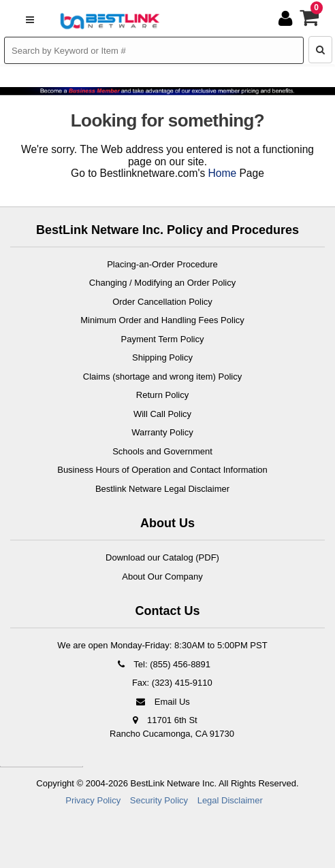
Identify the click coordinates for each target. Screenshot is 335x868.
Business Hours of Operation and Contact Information (162, 470)
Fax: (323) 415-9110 (171, 683)
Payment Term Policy (163, 339)
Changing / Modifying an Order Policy (162, 283)
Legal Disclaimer (230, 800)
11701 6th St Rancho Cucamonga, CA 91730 (172, 727)
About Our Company (162, 577)
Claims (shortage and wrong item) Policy (162, 377)
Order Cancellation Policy (162, 302)
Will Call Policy (162, 414)
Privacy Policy (93, 800)
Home (223, 173)
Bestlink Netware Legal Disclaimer (162, 489)
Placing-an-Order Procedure (162, 264)
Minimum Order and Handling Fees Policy (162, 320)
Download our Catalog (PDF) (162, 557)
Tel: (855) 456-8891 (162, 664)
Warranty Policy (162, 432)
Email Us (162, 702)
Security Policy (159, 800)
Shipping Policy (162, 357)
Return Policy (162, 395)
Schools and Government (162, 451)
